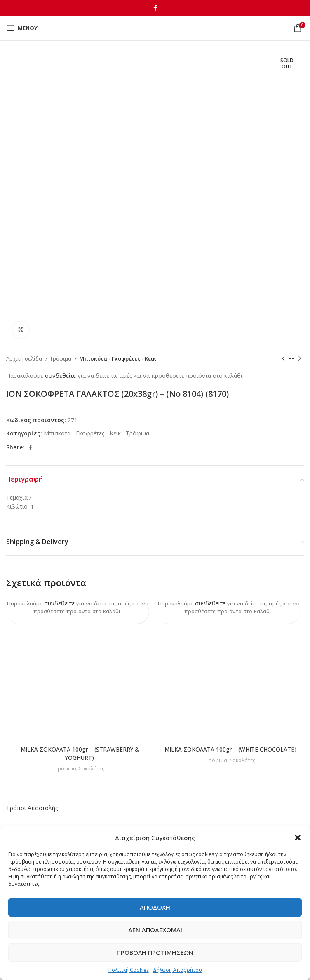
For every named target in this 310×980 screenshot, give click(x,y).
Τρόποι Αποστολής (32, 808)
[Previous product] (283, 359)
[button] (298, 838)
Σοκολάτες (92, 768)
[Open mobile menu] (22, 28)
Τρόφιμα (61, 358)
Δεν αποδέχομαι (155, 930)
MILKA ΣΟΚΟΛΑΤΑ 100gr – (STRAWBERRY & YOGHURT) (80, 753)
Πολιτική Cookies (129, 970)
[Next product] (300, 359)
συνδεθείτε (60, 376)
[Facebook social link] (155, 8)
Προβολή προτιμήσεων (155, 952)
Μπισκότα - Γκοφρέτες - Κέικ (118, 358)
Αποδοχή (155, 907)
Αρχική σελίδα (25, 358)
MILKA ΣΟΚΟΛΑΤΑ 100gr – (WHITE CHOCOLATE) (231, 749)
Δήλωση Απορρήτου (177, 970)
